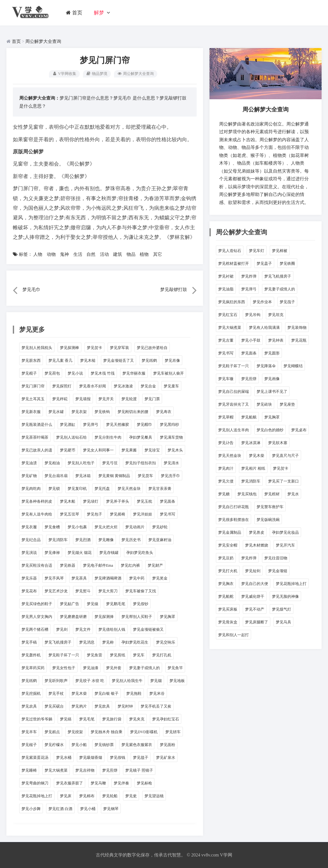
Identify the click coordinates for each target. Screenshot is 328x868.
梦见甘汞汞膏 (160, 489)
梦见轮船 (110, 796)
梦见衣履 (29, 527)
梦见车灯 (257, 251)
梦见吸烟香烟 (91, 758)
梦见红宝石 (228, 315)
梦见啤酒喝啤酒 (108, 578)
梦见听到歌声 (56, 681)
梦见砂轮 (160, 527)
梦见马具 (283, 622)
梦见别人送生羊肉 (234, 430)
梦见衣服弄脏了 (70, 783)
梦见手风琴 (54, 578)
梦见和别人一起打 (234, 635)
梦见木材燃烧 (257, 545)
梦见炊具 (102, 706)
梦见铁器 (68, 565)
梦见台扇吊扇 (56, 476)
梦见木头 (175, 450)
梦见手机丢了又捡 (156, 706)
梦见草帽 (226, 417)
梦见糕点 (52, 732)
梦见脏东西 (31, 361)
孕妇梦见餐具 (141, 437)
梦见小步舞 (31, 809)
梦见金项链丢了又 (119, 361)
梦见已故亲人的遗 (37, 450)
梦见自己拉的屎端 (234, 392)
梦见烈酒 (83, 540)
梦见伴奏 (121, 783)
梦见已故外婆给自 (152, 348)
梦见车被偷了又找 (141, 591)
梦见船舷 (249, 417)
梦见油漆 (91, 668)
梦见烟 (156, 681)
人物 (38, 254)
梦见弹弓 (91, 425)
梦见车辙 (226, 379)
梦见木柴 (79, 694)
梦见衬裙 (226, 276)
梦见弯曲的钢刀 (35, 783)
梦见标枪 (144, 783)
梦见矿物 (29, 476)
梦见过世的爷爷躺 (37, 719)
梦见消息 (87, 642)
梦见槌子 (29, 745)
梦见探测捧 (104, 617)
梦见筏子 (287, 302)
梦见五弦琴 (70, 514)
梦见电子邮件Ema (98, 565)
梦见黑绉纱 (169, 425)
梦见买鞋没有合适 (37, 565)
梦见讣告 (226, 443)
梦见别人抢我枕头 (37, 348)
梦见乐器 (29, 578)
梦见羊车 (29, 732)
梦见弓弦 (110, 463)
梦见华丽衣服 (134, 373)
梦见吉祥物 (85, 770)
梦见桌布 (299, 430)
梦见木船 (68, 501)
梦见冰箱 (83, 476)
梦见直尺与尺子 (285, 456)
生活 (78, 254)
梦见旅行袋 (112, 719)
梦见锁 (54, 489)
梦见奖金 (160, 578)
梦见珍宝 (152, 450)
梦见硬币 (68, 450)
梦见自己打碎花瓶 (234, 507)
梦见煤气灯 (282, 609)
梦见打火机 (228, 571)
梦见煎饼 (110, 770)
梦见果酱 (129, 450)
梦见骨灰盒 (228, 622)
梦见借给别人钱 (112, 629)
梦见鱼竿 (175, 668)
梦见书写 (168, 514)
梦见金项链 (278, 571)
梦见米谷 (157, 694)
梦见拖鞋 (134, 694)
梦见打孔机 (162, 655)
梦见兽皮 (257, 532)
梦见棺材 (272, 494)
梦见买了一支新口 (283, 481)
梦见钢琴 (111, 809)
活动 (104, 254)
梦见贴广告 (70, 604)
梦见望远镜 (154, 796)
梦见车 (139, 655)
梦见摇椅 (118, 514)
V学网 (226, 855)
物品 (131, 254)
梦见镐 (66, 719)
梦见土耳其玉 (33, 399)
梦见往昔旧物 (276, 558)
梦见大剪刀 (108, 591)
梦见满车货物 (171, 437)
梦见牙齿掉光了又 (234, 404)
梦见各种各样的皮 (37, 501)
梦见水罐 (56, 412)
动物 (51, 254)
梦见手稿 (29, 642)
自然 (91, 254)
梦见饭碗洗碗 (268, 520)
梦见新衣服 (31, 412)
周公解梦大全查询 (43, 41)
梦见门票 (152, 399)
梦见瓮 (131, 796)
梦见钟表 (276, 340)
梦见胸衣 (226, 584)
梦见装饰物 (297, 328)
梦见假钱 (118, 758)
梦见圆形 (272, 353)
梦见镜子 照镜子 (139, 770)
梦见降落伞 (266, 366)
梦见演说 (29, 553)
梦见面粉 (168, 745)
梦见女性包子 (64, 668)
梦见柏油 (52, 463)
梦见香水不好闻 (93, 386)
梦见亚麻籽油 (160, 540)
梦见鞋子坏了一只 (64, 655)
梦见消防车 (58, 540)
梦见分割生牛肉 (108, 437)
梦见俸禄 (52, 553)
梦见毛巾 (122, 98)
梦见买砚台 (54, 706)
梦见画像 (272, 379)
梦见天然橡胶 (118, 425)
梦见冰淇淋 (251, 443)
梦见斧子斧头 (118, 501)
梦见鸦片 (79, 706)
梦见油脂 (226, 289)
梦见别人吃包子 (81, 463)
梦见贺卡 (94, 348)
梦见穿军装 (119, 348)
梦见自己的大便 (255, 584)
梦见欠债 (226, 481)
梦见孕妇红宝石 (166, 719)
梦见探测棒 (70, 348)
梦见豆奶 (226, 558)
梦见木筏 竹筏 (103, 373)
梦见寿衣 (164, 412)
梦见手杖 (56, 694)
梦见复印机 (77, 489)
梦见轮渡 (129, 399)
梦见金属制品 (230, 532)
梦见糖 (224, 494)
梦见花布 (29, 591)
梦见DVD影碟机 (144, 732)
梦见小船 (79, 745)
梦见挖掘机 (31, 694)
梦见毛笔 (87, 719)
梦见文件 (83, 629)
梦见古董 (226, 340)
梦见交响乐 (166, 642)
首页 (74, 13)
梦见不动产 (255, 609)
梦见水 (293, 494)
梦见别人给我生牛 (127, 681)
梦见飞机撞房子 (58, 642)
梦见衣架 (79, 412)
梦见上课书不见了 (272, 392)
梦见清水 (171, 463)
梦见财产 (155, 565)
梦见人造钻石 (230, 251)
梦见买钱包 (247, 494)
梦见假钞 (141, 604)
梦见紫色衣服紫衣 (137, 745)
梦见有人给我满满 (264, 328)
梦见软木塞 (278, 443)
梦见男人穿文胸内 (37, 617)
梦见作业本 (262, 302)
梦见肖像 (172, 361)
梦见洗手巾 (170, 476)
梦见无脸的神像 (285, 596)
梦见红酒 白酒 (60, 809)
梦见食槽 (52, 527)
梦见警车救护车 (270, 507)
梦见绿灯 (91, 501)
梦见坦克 (276, 315)
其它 (158, 254)
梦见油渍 (29, 463)
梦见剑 (62, 629)
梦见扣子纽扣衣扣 (141, 463)
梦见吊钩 (253, 315)
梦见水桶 (64, 758)
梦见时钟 (125, 706)
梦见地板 (177, 681)
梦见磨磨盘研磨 (73, 617)
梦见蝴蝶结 (293, 366)
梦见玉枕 (144, 501)
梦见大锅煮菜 (56, 770)
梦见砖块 (264, 404)
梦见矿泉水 (166, 758)
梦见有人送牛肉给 (37, 514)
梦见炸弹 (249, 276)
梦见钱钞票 (104, 745)
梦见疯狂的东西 (232, 302)
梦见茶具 (79, 578)
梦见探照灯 (62, 386)
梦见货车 (145, 476)
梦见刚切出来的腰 (133, 412)
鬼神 (64, 254)
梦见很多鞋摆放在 (234, 520)
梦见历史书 (131, 540)
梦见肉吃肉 (31, 489)
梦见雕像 (106, 540)
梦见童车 (171, 386)
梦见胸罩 (168, 617)
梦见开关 (106, 399)
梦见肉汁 (226, 468)
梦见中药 (137, 578)
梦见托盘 (102, 489)
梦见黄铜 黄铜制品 (114, 476)
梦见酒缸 (68, 425)
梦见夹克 (137, 719)
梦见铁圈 (287, 264)
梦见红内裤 (130, 565)
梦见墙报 (83, 399)
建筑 (118, 254)
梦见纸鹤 (149, 361)
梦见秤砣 (60, 399)
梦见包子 (94, 514)
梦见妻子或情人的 (144, 668)
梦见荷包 (52, 373)
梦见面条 (168, 501)
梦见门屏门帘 (33, 386)
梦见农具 (29, 706)
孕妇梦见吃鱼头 (140, 553)
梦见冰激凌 (123, 386)
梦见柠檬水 (54, 745)
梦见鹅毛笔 (116, 604)
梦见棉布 (87, 796)
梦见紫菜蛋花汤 (35, 758)
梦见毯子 (141, 758)
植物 (144, 254)
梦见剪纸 (118, 655)
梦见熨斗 (83, 591)
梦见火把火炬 (106, 527)
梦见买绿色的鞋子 (37, 604)
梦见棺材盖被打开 (234, 264)
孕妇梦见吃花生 (135, 642)
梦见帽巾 (144, 425)
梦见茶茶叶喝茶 (35, 437)
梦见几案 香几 (60, 361)
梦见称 (108, 642)
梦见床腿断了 (257, 622)
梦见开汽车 (285, 545)
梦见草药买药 (33, 668)
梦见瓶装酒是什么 (37, 425)
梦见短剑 (253, 571)
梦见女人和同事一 (98, 450)
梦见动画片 (135, 527)
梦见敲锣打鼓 (173, 98)
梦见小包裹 (77, 527)
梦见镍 (93, 604)
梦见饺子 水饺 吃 (90, 681)
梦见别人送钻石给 (71, 437)
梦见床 (66, 796)
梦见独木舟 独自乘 (107, 732)
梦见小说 (75, 373)
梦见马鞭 (98, 783)
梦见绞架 (75, 732)
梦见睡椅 (29, 770)
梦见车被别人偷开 (168, 373)
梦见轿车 (173, 732)
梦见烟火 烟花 (80, 553)
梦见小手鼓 (251, 340)
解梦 (99, 13)
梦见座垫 (287, 404)
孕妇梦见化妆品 (285, 532)
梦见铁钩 (102, 412)
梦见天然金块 (129, 489)
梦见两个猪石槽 (35, 629)
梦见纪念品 (31, 540)
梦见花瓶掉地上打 (37, 796)
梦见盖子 (264, 264)
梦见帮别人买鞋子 (137, 617)
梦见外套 (114, 668)
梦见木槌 (88, 361)
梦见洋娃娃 (143, 514)
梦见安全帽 (228, 545)
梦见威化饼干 (253, 596)
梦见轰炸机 (31, 655)
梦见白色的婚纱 (270, 430)
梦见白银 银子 (107, 694)
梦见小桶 (88, 809)
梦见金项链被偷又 (148, 629)
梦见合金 (148, 386)
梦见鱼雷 (94, 655)
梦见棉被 (280, 251)
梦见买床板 (228, 609)
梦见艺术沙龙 (56, 591)
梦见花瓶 (299, 340)
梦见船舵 (226, 596)
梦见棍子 (29, 373)
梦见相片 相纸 (253, 468)
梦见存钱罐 (109, 553)
